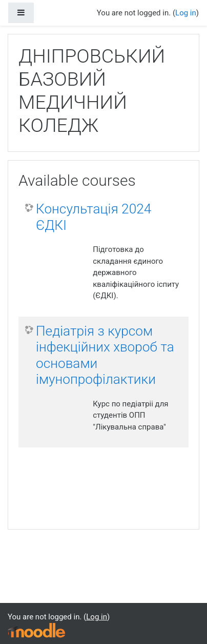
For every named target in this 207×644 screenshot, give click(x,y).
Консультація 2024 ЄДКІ (94, 217)
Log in (186, 13)
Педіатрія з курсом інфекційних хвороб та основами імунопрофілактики (105, 355)
